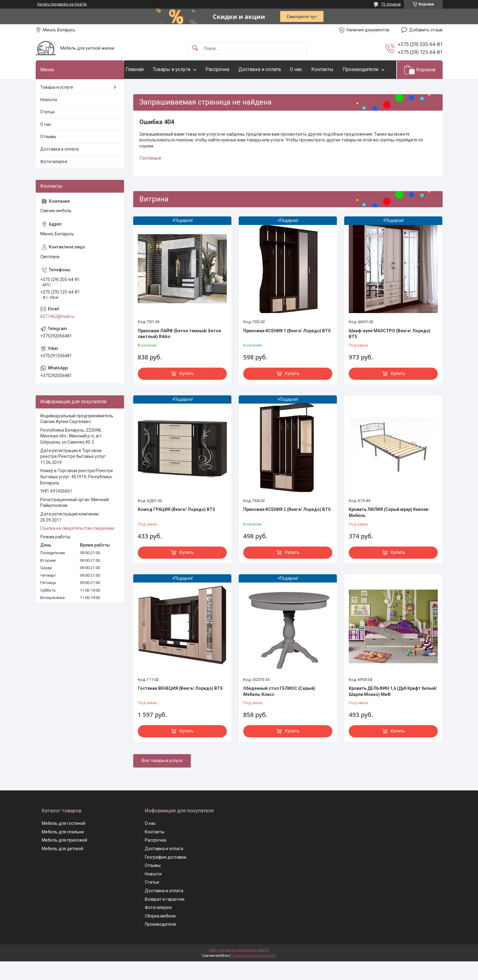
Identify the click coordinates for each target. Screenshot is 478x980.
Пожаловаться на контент (254, 974)
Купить (187, 392)
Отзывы (48, 155)
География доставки (166, 876)
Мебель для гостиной (64, 842)
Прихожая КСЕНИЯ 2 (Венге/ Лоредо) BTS (287, 528)
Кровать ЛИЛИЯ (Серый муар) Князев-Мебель (389, 531)
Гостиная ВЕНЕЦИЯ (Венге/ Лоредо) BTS (180, 707)
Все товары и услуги (162, 779)
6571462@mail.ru (57, 335)
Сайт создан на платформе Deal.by (239, 969)
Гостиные (150, 177)
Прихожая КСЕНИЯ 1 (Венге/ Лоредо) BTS (287, 349)
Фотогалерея (54, 180)
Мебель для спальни (63, 850)
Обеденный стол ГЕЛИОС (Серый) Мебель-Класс (279, 710)
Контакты (335, 69)
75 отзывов (391, 4)
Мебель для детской (62, 867)
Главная (147, 69)
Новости (49, 118)
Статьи (47, 131)
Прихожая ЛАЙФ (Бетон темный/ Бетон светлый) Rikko (179, 352)
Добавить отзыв (426, 30)
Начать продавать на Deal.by (62, 4)
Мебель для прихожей (64, 859)
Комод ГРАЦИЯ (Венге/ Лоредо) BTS (177, 528)
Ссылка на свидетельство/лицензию (77, 547)
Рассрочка (230, 69)
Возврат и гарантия (165, 918)
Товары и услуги (184, 69)
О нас (308, 69)
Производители (156, 88)
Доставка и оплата (272, 69)
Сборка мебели (160, 935)
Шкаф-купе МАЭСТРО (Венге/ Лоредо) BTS (390, 352)
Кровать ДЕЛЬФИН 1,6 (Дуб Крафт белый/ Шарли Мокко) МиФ (393, 710)
